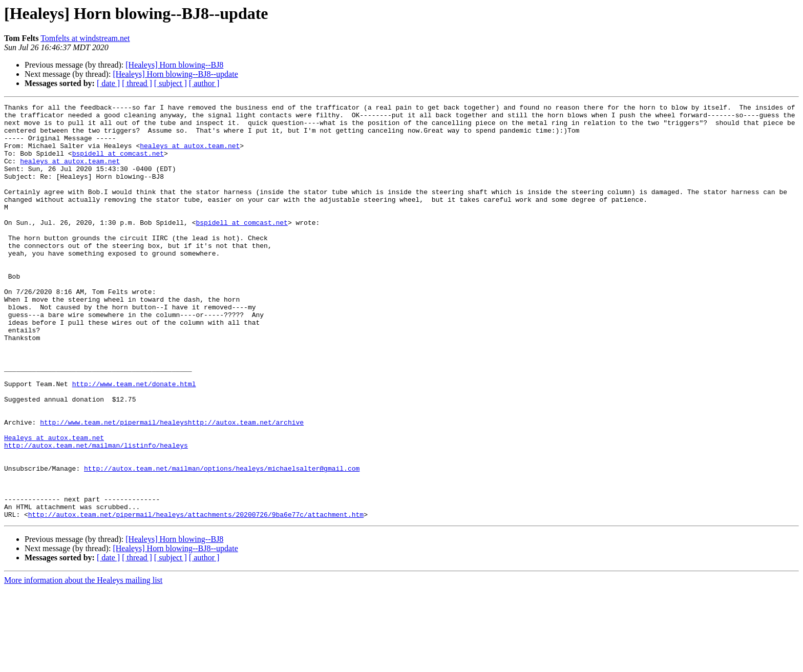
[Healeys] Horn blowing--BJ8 (174, 65)
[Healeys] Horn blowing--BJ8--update (175, 74)
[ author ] (204, 83)
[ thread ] (137, 83)
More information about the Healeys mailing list (83, 663)
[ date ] (108, 83)
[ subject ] (171, 83)
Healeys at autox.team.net (54, 505)
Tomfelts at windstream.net (85, 38)
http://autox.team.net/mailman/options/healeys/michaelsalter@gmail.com (222, 542)
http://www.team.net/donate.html (134, 440)
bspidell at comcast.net (118, 164)
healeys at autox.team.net (190, 155)
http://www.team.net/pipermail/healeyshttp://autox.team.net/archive (172, 487)
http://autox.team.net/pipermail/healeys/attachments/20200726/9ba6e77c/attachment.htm (196, 597)
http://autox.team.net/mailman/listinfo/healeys (96, 514)
